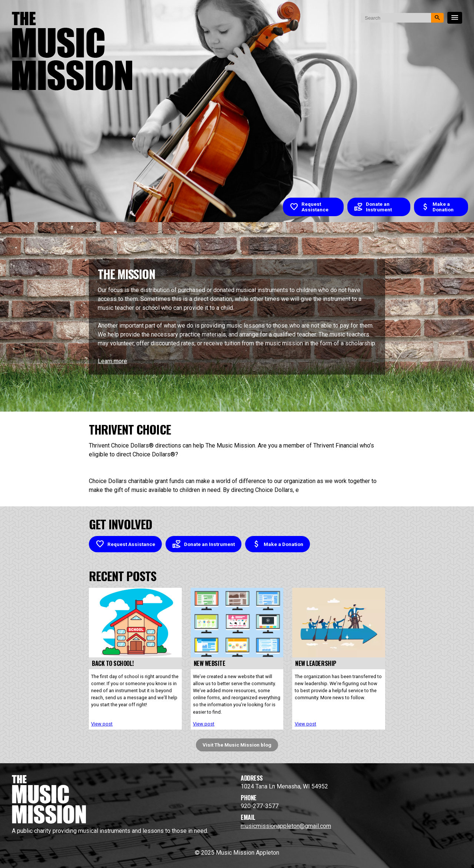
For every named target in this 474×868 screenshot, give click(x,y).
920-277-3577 (260, 806)
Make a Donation (437, 207)
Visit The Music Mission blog (237, 745)
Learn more (112, 361)
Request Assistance (309, 207)
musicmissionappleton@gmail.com (286, 826)
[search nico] (396, 18)
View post (102, 724)
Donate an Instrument (373, 207)
